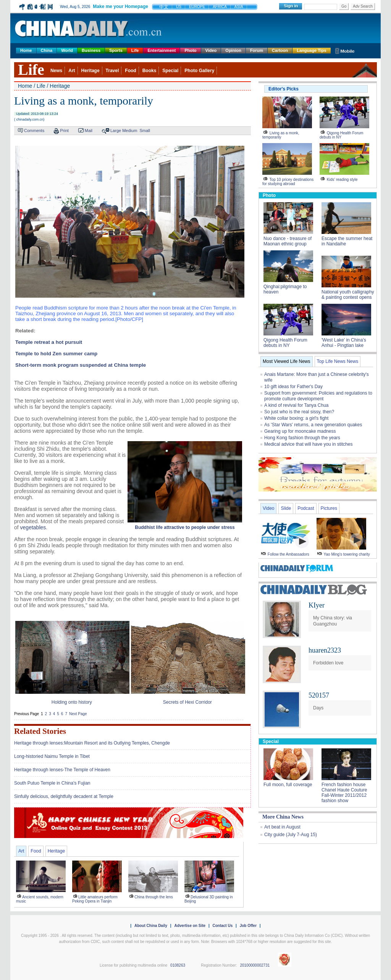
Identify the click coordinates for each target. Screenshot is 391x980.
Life (135, 50)
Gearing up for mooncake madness (300, 431)
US (179, 7)
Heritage (90, 71)
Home (26, 50)
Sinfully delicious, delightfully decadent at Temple (64, 796)
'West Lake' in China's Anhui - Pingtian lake (344, 343)
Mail (89, 131)
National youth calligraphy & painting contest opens (348, 295)
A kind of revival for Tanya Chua (296, 405)
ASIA (239, 7)
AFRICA (220, 7)
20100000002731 (255, 965)
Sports (116, 50)
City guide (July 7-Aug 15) (291, 835)
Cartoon (280, 50)
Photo (190, 50)
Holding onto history (72, 702)
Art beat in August (282, 827)
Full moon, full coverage (288, 785)
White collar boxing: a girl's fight (296, 418)
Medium (130, 131)
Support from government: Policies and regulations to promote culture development (318, 396)
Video (211, 50)
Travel (112, 71)
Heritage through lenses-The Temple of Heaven (62, 770)
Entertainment (162, 50)
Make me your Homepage (120, 6)
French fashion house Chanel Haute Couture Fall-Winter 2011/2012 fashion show (344, 793)
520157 (319, 695)
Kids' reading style (342, 180)
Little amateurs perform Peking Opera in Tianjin (95, 899)
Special (170, 71)
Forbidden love (328, 663)
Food (130, 71)
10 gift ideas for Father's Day (293, 387)
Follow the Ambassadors (288, 554)
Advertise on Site (190, 926)
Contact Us (222, 926)
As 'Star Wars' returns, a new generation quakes (313, 425)
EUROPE (197, 7)
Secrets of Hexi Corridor (187, 702)
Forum (257, 50)
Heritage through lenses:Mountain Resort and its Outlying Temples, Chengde (92, 743)
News (56, 71)
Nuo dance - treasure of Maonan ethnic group (288, 241)
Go (344, 6)
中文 (164, 7)
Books (149, 71)
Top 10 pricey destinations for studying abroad (288, 182)
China (47, 50)
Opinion (233, 50)
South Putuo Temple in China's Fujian (52, 783)
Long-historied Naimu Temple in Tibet (52, 756)
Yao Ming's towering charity (347, 554)
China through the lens (154, 897)
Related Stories (40, 731)
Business (91, 50)
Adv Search (363, 6)
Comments (34, 131)
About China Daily (151, 926)
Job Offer (248, 926)
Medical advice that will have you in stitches (308, 444)
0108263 (178, 965)
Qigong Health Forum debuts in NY (341, 135)
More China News (283, 817)
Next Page (78, 714)
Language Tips (311, 50)
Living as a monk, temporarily (281, 135)
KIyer (317, 605)
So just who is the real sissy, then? (299, 412)
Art (72, 71)
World (67, 50)
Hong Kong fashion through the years (302, 438)
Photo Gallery (199, 71)
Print (64, 131)
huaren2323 (325, 650)
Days (318, 708)
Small (145, 131)
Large (116, 131)
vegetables (33, 527)
